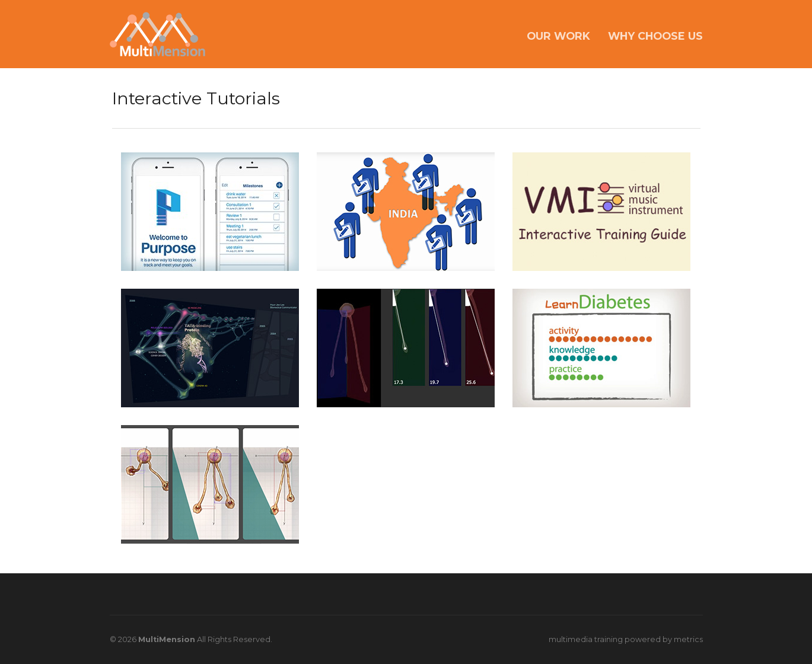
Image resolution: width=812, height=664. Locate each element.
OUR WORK (558, 36)
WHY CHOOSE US (655, 36)
